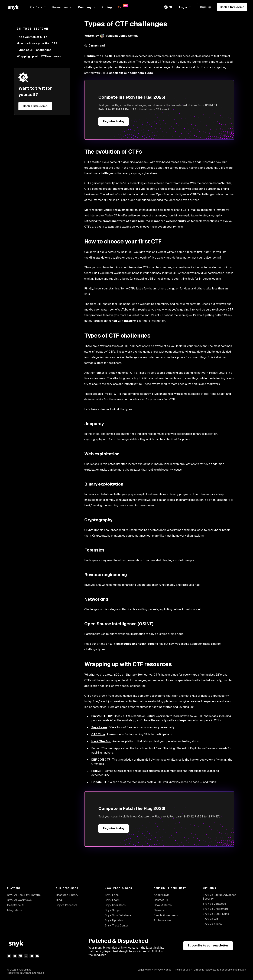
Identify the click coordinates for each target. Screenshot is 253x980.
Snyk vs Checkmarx (216, 909)
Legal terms (144, 970)
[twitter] (9, 956)
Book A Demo (163, 905)
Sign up (206, 7)
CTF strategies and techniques (132, 644)
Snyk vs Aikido (212, 924)
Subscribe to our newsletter (208, 946)
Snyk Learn (112, 900)
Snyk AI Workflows (19, 900)
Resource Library (67, 895)
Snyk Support (114, 910)
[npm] (32, 956)
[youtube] (15, 956)
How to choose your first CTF (37, 43)
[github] (26, 956)
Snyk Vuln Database (118, 915)
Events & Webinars (166, 915)
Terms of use (182, 970)
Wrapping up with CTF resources (39, 56)
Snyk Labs (112, 895)
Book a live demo (232, 7)
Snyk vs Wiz (211, 919)
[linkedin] (20, 956)
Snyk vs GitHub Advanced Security (220, 897)
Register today (113, 121)
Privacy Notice (163, 970)
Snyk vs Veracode (214, 904)
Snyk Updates (114, 920)
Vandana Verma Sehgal (122, 36)
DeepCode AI (16, 905)
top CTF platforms (125, 321)
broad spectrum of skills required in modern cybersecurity (144, 221)
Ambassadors (163, 920)
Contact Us (161, 900)
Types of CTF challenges (34, 50)
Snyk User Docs (115, 905)
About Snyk (161, 895)
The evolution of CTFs (32, 37)
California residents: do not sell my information (220, 970)
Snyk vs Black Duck (216, 914)
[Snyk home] (13, 7)
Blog (59, 900)
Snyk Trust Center (117, 925)
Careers (159, 910)
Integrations (15, 910)
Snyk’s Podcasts (67, 905)
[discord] (37, 956)
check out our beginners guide (131, 73)
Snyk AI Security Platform (24, 895)
